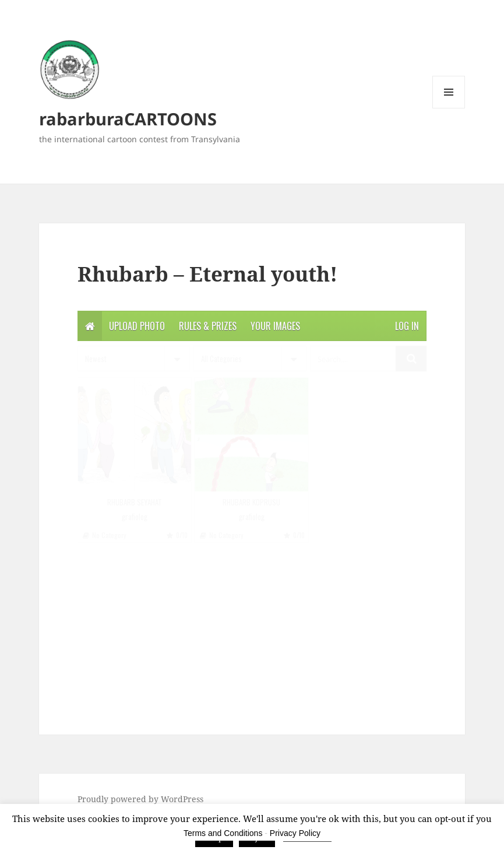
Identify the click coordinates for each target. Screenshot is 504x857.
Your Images (275, 326)
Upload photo (137, 326)
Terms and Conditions (223, 833)
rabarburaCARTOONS (128, 119)
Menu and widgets (449, 108)
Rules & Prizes (208, 326)
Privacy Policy (295, 833)
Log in (407, 326)
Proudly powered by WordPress (140, 799)
